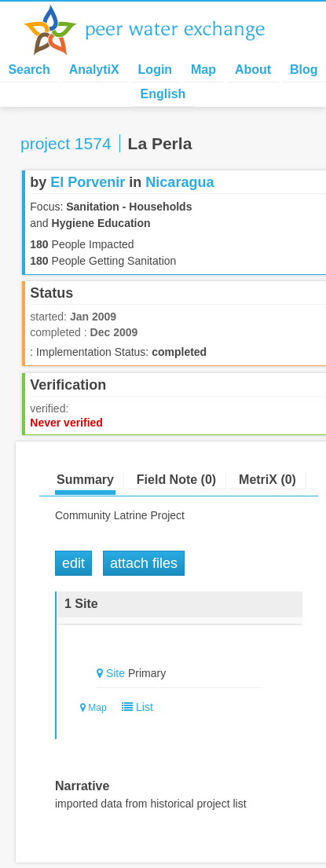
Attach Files (144, 563)
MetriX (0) (267, 480)
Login (156, 70)
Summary (85, 480)
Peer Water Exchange (157, 30)
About (253, 70)
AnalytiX (94, 70)
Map (203, 70)
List (134, 707)
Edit (73, 563)
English (163, 94)
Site (115, 673)
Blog (304, 70)
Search (29, 70)
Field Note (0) (176, 480)
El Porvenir (88, 182)
